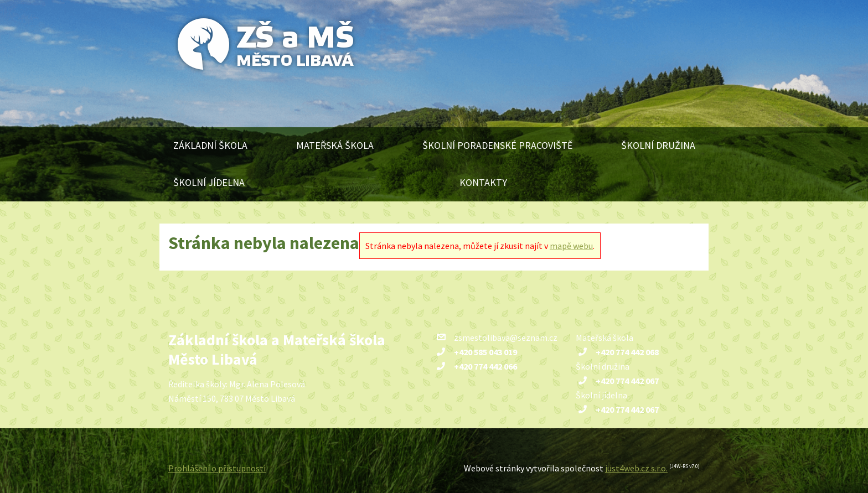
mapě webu (571, 246)
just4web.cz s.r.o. (636, 468)
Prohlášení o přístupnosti (217, 468)
